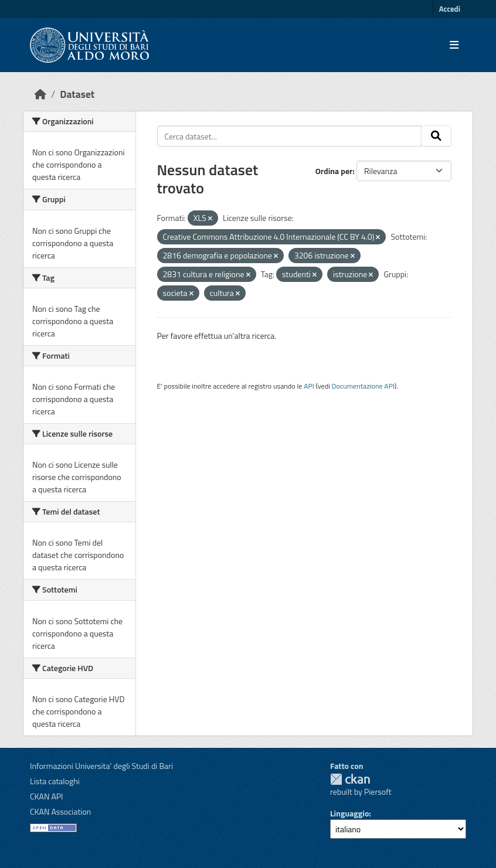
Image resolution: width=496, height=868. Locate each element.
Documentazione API (363, 386)
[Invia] (436, 136)
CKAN (350, 779)
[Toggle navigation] (454, 45)
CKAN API (47, 796)
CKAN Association (60, 811)
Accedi (450, 9)
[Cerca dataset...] (290, 136)
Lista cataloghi (55, 781)
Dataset (77, 94)
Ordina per (334, 171)
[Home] (40, 94)
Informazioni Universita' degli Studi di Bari (101, 766)
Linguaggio (349, 813)
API (309, 386)
